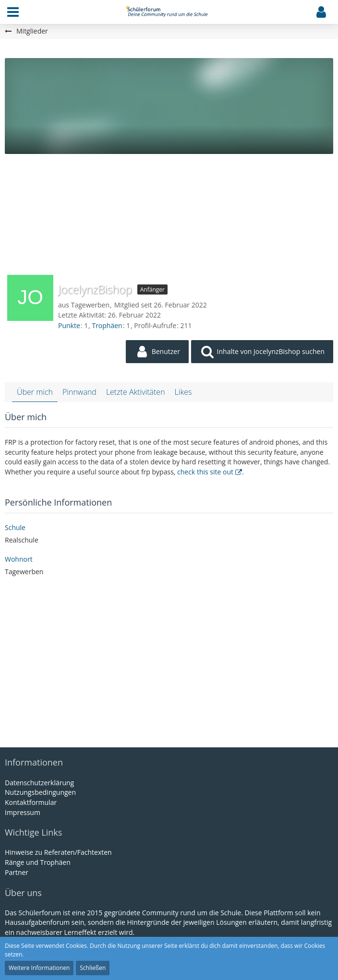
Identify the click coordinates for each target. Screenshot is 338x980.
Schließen (93, 968)
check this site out (205, 472)
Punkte (69, 325)
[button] (13, 12)
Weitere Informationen (39, 968)
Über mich (35, 392)
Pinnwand (79, 392)
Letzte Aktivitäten (136, 392)
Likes (183, 392)
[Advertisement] (169, 212)
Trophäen (107, 325)
